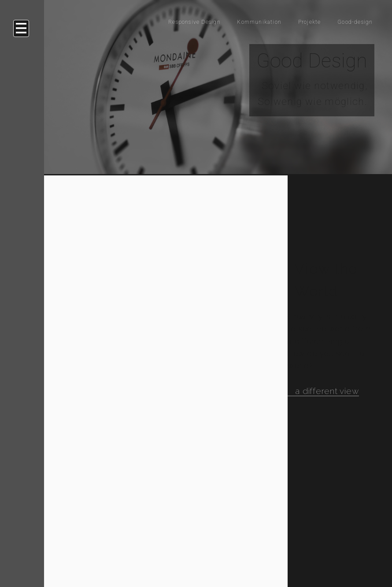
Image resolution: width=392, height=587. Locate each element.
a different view (327, 391)
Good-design (349, 21)
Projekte (294, 21)
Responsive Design (150, 21)
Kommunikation (233, 21)
